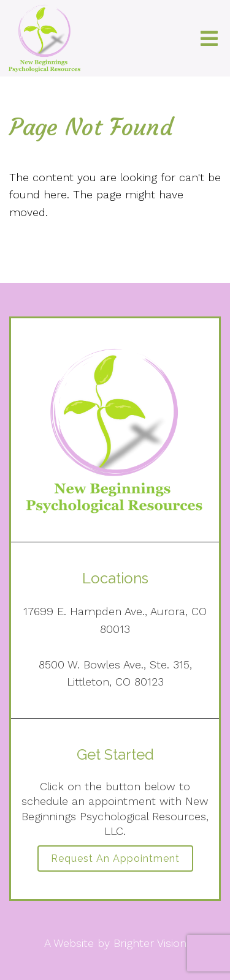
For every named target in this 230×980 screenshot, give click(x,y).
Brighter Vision (150, 943)
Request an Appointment (115, 858)
